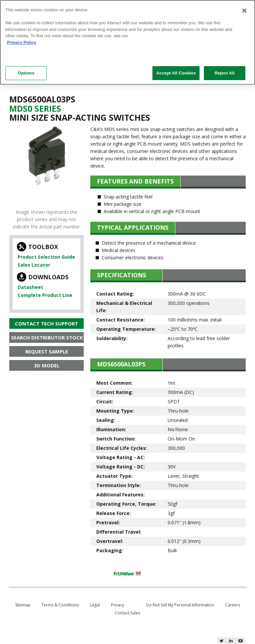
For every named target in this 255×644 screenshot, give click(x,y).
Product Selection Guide (46, 257)
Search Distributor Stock (47, 337)
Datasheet (30, 287)
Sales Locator (34, 265)
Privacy (118, 605)
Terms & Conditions (60, 605)
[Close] (244, 11)
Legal (95, 605)
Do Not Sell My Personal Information (180, 605)
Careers (233, 605)
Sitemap (23, 605)
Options (26, 73)
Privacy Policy (22, 42)
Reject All (224, 73)
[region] (127, 42)
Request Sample (47, 351)
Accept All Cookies (176, 73)
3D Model (47, 365)
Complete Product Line (45, 295)
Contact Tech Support (46, 323)
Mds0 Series (35, 108)
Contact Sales (127, 613)
